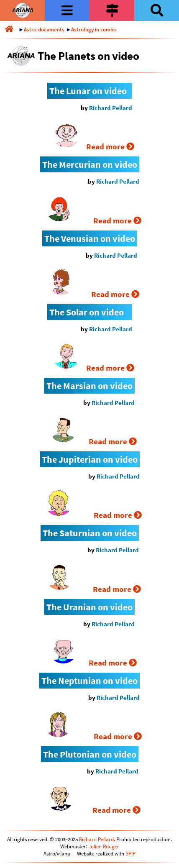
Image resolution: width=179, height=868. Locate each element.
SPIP (130, 854)
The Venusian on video (90, 238)
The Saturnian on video (90, 533)
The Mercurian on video (90, 164)
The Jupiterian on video (90, 459)
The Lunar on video (88, 91)
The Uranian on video (89, 607)
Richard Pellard (111, 108)
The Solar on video (87, 312)
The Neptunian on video (89, 681)
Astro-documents (44, 29)
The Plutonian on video (90, 754)
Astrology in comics (94, 29)
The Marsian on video (89, 386)
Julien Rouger (104, 846)
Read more (110, 146)
